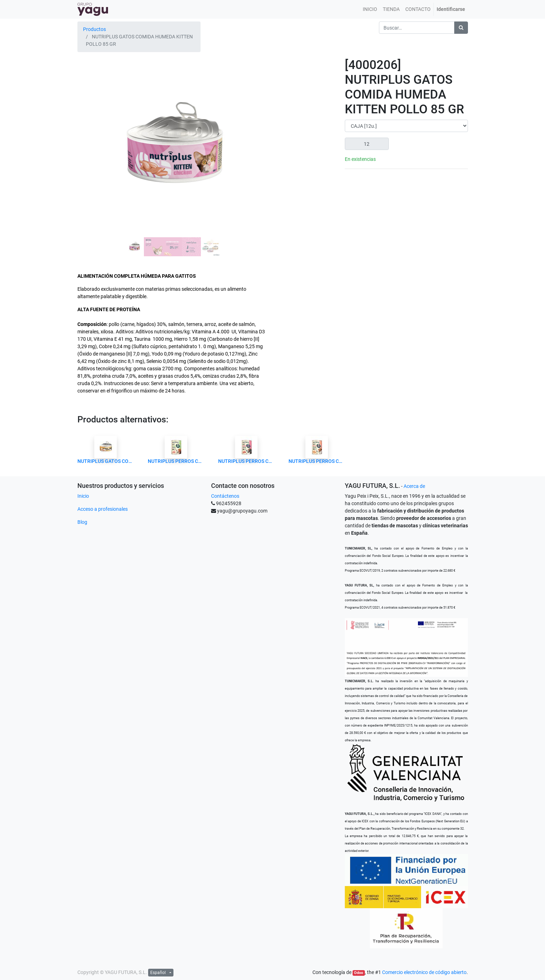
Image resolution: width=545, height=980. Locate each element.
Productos (94, 29)
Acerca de (414, 486)
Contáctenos (225, 496)
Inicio (83, 496)
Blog (82, 522)
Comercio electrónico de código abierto (424, 972)
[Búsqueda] (461, 28)
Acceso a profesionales (103, 509)
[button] (92, 128)
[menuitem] (370, 9)
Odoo (359, 973)
